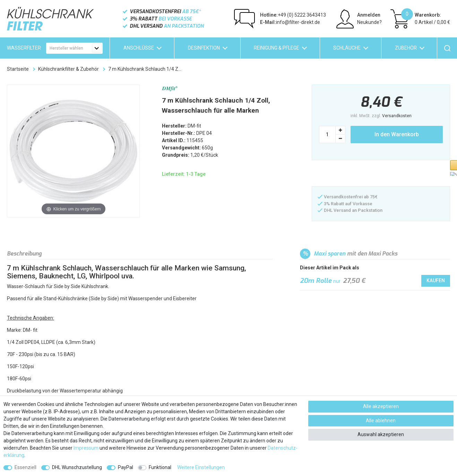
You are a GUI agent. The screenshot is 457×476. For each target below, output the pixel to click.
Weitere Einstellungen (201, 467)
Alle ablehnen (381, 421)
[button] (346, 174)
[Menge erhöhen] (340, 130)
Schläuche (347, 48)
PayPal (126, 467)
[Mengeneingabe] (327, 135)
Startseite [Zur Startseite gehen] (18, 69)
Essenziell (25, 467)
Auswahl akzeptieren (381, 434)
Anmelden (369, 15)
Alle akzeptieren (381, 406)
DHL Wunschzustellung (77, 467)
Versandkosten (397, 116)
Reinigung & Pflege (277, 48)
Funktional (160, 467)
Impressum (86, 448)
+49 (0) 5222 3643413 (293, 15)
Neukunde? (369, 22)
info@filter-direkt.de (290, 22)
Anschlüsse (139, 48)
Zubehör (406, 48)
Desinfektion (204, 48)
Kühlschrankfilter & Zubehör (68, 69)
